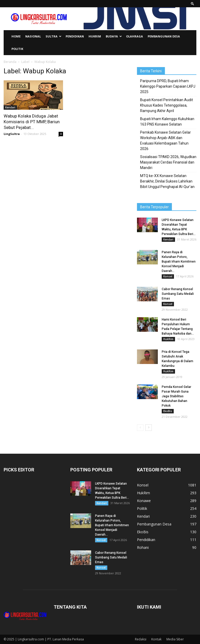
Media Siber (175, 639)
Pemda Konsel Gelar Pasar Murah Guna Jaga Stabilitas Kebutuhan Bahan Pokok (176, 396)
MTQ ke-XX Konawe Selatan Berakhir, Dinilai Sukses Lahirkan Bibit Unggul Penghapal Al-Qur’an (167, 181)
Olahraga (135, 36)
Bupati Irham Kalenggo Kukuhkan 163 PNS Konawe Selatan (167, 122)
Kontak (156, 639)
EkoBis (168, 411)
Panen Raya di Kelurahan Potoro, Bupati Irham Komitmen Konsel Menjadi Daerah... (179, 262)
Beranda (10, 62)
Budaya (114, 36)
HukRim (95, 36)
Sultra (54, 36)
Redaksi (141, 639)
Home (16, 36)
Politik (17, 49)
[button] (192, 4)
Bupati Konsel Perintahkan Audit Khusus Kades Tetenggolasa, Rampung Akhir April (167, 105)
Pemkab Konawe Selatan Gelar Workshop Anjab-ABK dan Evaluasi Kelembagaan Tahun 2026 (165, 141)
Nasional (33, 36)
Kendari (10, 107)
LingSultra (12, 134)
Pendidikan (75, 36)
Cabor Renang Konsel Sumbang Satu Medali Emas (178, 294)
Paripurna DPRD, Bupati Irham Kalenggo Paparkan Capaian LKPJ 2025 (168, 86)
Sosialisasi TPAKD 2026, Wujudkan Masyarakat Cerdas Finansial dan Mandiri (168, 162)
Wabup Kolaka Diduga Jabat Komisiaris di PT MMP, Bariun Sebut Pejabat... (32, 122)
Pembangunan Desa (164, 36)
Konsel (168, 276)
